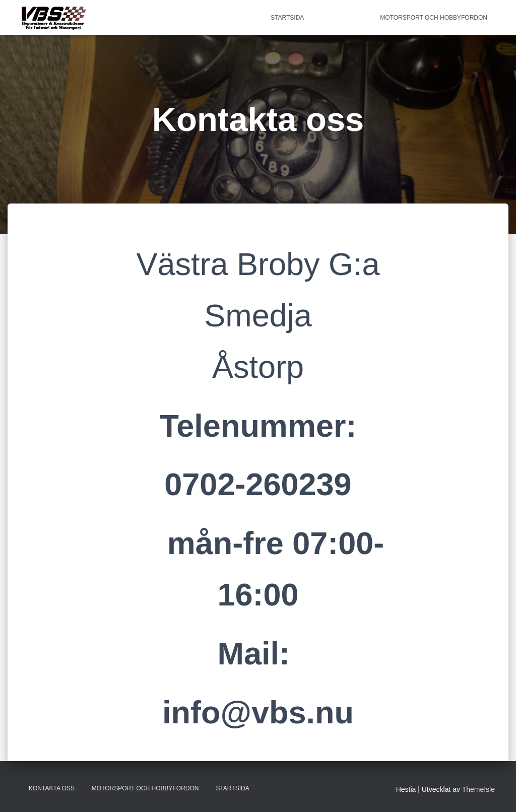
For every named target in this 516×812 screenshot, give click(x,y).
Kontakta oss (342, 18)
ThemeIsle (478, 789)
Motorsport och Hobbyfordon (434, 18)
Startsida (287, 18)
